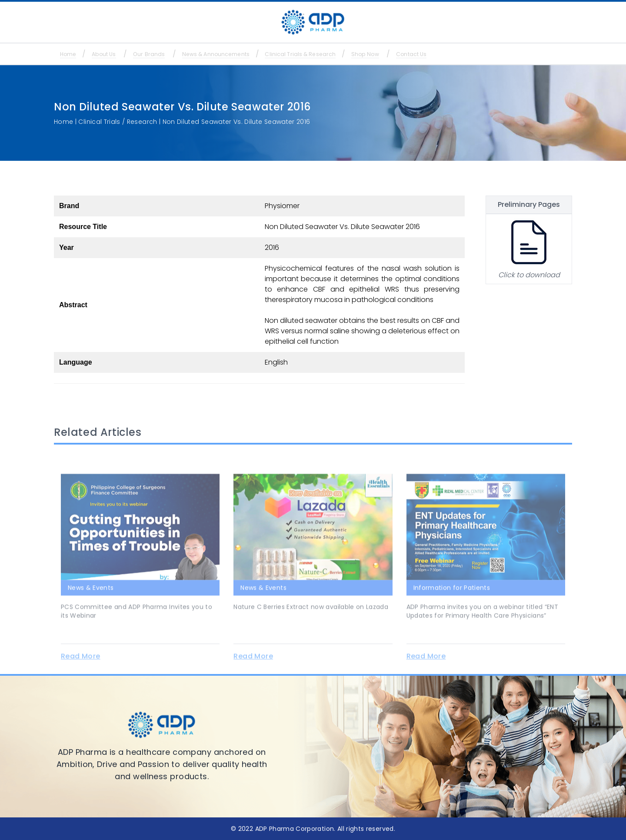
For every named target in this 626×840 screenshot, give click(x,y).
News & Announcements (245, 54)
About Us (115, 54)
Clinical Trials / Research (118, 122)
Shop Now (415, 54)
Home (72, 54)
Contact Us (469, 54)
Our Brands (168, 54)
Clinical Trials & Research (341, 54)
